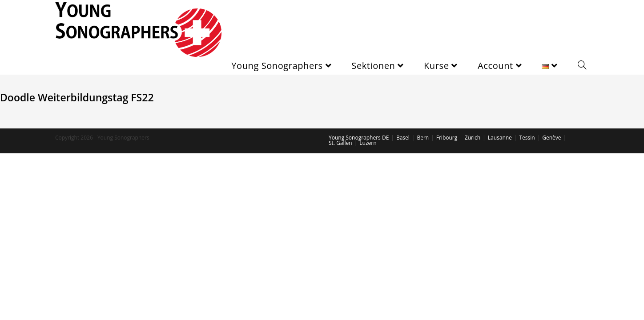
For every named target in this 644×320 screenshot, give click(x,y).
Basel (403, 138)
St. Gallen (340, 143)
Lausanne (500, 138)
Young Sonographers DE (359, 138)
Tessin (527, 138)
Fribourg (447, 138)
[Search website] (582, 66)
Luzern (368, 143)
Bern (423, 138)
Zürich (473, 138)
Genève (551, 138)
